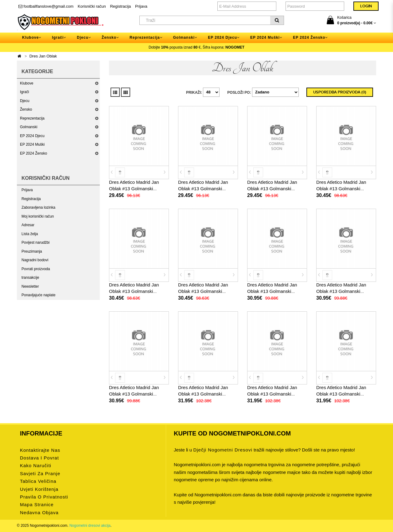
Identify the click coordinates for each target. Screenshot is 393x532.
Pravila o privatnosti (44, 497)
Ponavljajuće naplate (39, 295)
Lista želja (30, 234)
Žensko (26, 109)
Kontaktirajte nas (40, 450)
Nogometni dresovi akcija (90, 526)
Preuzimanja (32, 251)
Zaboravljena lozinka (38, 207)
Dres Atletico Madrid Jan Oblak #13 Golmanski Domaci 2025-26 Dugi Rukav (208, 394)
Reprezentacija (32, 118)
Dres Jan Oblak (43, 56)
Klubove (27, 83)
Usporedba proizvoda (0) (340, 92)
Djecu (25, 101)
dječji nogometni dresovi (223, 450)
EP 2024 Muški (32, 144)
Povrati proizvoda (36, 269)
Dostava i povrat (39, 458)
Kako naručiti (36, 465)
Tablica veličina (38, 481)
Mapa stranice (37, 504)
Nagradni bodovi (35, 260)
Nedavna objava (39, 512)
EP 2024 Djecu (32, 136)
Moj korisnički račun (38, 216)
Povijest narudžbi (35, 242)
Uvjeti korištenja (39, 489)
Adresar (28, 225)
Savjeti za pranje (40, 473)
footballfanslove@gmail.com (46, 6)
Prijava (141, 6)
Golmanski (29, 127)
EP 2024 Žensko (34, 153)
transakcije (30, 278)
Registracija (120, 6)
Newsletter (30, 286)
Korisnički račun (92, 6)
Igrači (24, 92)
